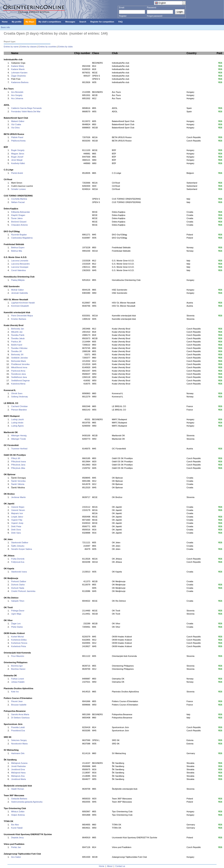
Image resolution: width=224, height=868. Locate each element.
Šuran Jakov (17, 218)
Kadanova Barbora (20, 82)
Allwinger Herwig (19, 435)
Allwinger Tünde (19, 439)
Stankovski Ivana (19, 572)
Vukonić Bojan (18, 507)
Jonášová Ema (18, 769)
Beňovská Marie (19, 361)
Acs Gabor (16, 857)
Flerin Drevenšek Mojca (22, 316)
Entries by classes (28, 47)
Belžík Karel (17, 345)
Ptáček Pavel (17, 137)
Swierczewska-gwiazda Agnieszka (27, 802)
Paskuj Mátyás (18, 280)
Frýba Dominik (18, 559)
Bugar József (17, 157)
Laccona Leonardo (20, 261)
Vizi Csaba (16, 124)
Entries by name (11, 47)
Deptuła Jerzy (17, 838)
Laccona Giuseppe (20, 267)
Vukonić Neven (18, 510)
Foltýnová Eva (18, 562)
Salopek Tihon (18, 601)
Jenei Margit (17, 160)
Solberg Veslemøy (20, 397)
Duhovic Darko (18, 585)
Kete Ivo (15, 692)
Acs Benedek (17, 92)
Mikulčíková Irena (19, 367)
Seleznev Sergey (19, 740)
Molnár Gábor (17, 290)
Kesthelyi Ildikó (18, 163)
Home (102, 866)
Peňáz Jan (16, 847)
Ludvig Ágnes (17, 426)
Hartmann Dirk (18, 753)
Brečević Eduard (19, 222)
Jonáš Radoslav (18, 766)
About (110, 866)
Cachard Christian (19, 406)
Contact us (120, 866)
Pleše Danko (17, 627)
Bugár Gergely (18, 150)
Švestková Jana (18, 374)
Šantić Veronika (18, 481)
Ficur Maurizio (18, 656)
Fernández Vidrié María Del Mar (26, 111)
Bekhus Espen (18, 247)
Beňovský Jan (18, 329)
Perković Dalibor (19, 581)
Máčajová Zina (18, 776)
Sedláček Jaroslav (20, 358)
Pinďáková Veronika (20, 364)
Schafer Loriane (18, 189)
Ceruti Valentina (18, 270)
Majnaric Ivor (17, 513)
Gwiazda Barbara (19, 799)
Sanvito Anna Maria (20, 714)
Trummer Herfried (19, 449)
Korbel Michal (17, 637)
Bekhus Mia (17, 251)
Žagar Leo (16, 624)
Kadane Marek (18, 69)
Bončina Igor (17, 666)
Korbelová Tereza (19, 643)
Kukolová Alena (18, 384)
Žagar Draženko (19, 76)
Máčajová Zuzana (19, 763)
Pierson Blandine (19, 410)
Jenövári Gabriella (20, 293)
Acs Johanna (17, 98)
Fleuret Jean (17, 701)
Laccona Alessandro (20, 264)
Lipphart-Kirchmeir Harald (23, 303)
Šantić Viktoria (18, 484)
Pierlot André (17, 173)
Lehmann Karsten (19, 73)
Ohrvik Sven (17, 393)
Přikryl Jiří (16, 458)
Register (123, 16)
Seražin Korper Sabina (22, 549)
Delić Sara (16, 533)
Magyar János (18, 154)
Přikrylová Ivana (18, 461)
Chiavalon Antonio (20, 225)
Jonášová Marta (18, 779)
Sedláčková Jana (19, 377)
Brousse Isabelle (19, 705)
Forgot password (155, 16)
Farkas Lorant (18, 679)
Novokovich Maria (19, 744)
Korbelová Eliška (19, 640)
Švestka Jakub (18, 338)
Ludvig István (17, 423)
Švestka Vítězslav (19, 348)
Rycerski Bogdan (19, 235)
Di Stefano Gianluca (20, 718)
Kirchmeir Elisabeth (20, 306)
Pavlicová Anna (18, 371)
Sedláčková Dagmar (20, 380)
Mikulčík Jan (17, 332)
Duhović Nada (18, 588)
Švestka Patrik (18, 335)
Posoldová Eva (18, 731)
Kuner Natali (17, 828)
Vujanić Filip (17, 520)
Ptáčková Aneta (18, 141)
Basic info (5, 27)
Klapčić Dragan (18, 215)
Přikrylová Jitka (18, 468)
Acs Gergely (17, 95)
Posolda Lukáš (18, 727)
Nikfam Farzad (18, 202)
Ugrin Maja (16, 614)
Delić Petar (16, 526)
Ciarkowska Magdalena (22, 238)
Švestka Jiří (17, 351)
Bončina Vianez (18, 669)
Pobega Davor (18, 611)
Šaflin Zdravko (18, 546)
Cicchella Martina (19, 199)
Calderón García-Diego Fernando (26, 108)
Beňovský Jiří (17, 354)
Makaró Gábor (18, 121)
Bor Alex (15, 825)
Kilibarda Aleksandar (21, 212)
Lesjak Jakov (17, 517)
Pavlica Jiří (16, 342)
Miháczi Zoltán (18, 812)
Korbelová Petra (19, 646)
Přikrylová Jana (18, 465)
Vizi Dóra (15, 128)
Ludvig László (17, 419)
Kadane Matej (18, 66)
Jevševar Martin (18, 497)
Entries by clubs (66, 47)
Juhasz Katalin (18, 682)
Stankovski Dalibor (20, 542)
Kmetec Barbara (19, 319)
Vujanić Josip (17, 523)
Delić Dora (16, 530)
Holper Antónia (18, 815)
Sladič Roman (18, 789)
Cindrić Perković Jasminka (23, 591)
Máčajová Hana (18, 773)
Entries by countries (48, 47)
